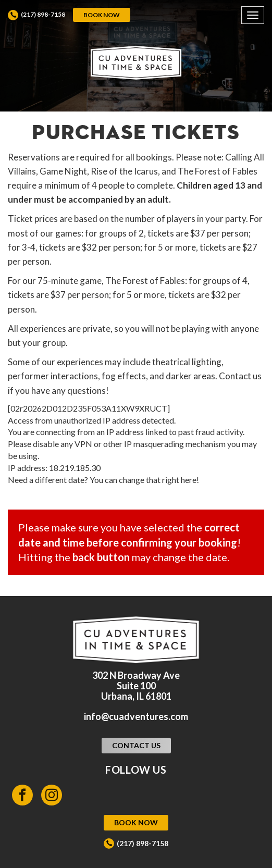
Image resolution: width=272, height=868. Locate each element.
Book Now (102, 15)
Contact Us (136, 745)
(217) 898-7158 (43, 14)
